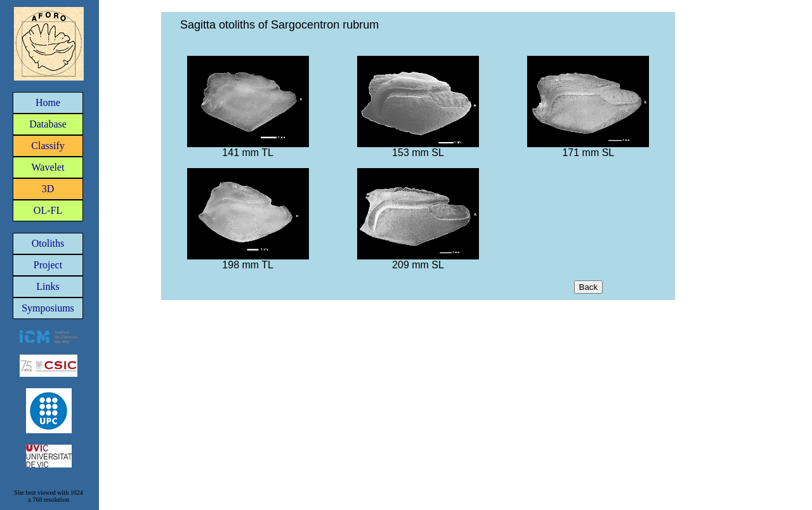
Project (48, 265)
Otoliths (48, 243)
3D (48, 189)
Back (589, 287)
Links (48, 286)
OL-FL (48, 210)
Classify (48, 146)
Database (48, 124)
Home (48, 102)
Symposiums (48, 308)
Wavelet (48, 167)
